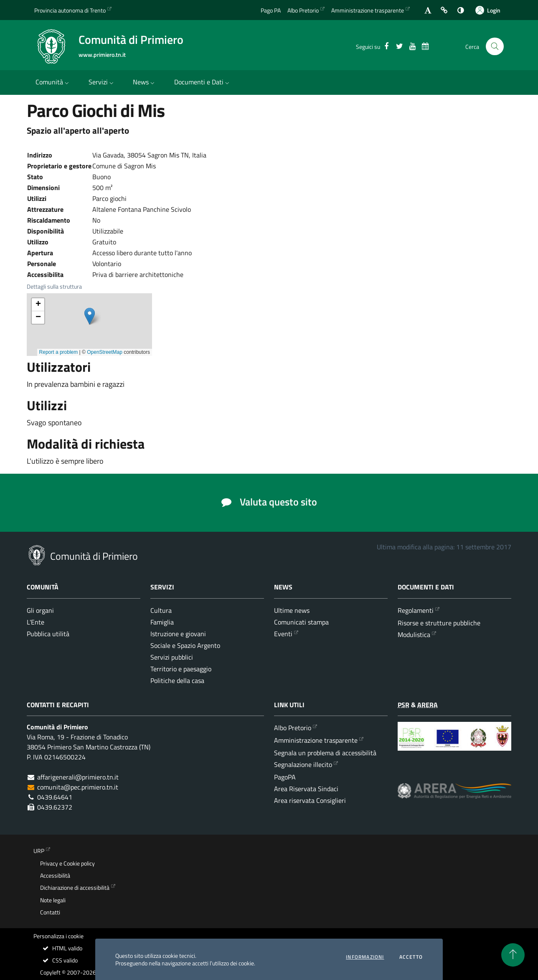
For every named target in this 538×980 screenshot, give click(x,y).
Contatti (50, 912)
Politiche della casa (177, 680)
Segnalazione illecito (303, 764)
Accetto (411, 957)
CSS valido (60, 960)
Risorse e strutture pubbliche (439, 623)
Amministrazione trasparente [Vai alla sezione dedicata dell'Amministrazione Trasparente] (368, 10)
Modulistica (414, 635)
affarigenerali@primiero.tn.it (78, 777)
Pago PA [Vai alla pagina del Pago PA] (271, 10)
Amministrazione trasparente (316, 740)
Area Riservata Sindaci (306, 789)
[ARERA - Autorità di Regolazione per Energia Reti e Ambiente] (454, 797)
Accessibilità (55, 876)
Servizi (102, 82)
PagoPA (285, 777)
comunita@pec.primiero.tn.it (78, 787)
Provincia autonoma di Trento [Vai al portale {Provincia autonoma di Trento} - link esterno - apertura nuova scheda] (70, 10)
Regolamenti (416, 610)
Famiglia (162, 622)
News (145, 82)
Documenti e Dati (203, 82)
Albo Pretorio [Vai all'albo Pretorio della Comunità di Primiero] (303, 10)
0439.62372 (55, 807)
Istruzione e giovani (178, 634)
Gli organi (40, 610)
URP (39, 851)
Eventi (283, 634)
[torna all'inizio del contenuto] (513, 955)
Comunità (53, 82)
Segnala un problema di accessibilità (325, 753)
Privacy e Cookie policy (67, 863)
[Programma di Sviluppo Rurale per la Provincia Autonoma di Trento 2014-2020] (454, 743)
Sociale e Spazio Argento (185, 645)
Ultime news (292, 610)
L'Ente (36, 622)
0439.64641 (55, 797)
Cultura (161, 610)
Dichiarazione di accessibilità (75, 888)
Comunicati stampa (301, 622)
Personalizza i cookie (58, 936)
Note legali (53, 900)
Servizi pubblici (172, 657)
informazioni (365, 957)
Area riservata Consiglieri (310, 800)
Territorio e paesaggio (181, 669)
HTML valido (62, 948)
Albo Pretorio (293, 728)
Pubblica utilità (48, 634)
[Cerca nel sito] (495, 47)
